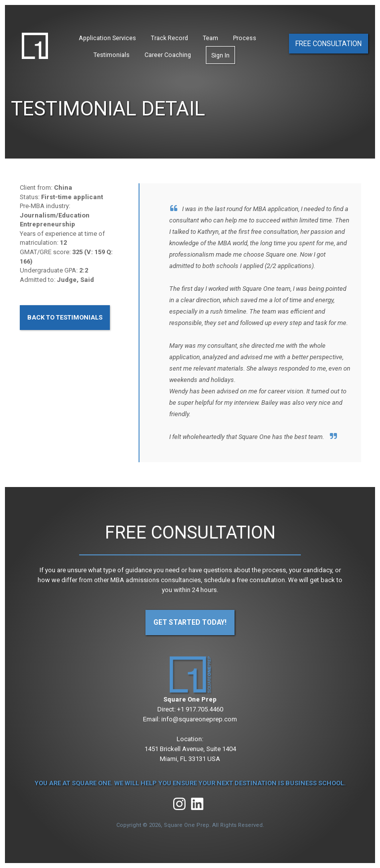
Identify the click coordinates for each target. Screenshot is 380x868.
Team (211, 38)
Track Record (169, 38)
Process (245, 38)
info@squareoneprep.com (199, 719)
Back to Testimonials (65, 317)
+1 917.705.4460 (200, 709)
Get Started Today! (190, 622)
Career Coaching (168, 55)
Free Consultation (329, 44)
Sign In (220, 55)
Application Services (107, 38)
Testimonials (112, 55)
